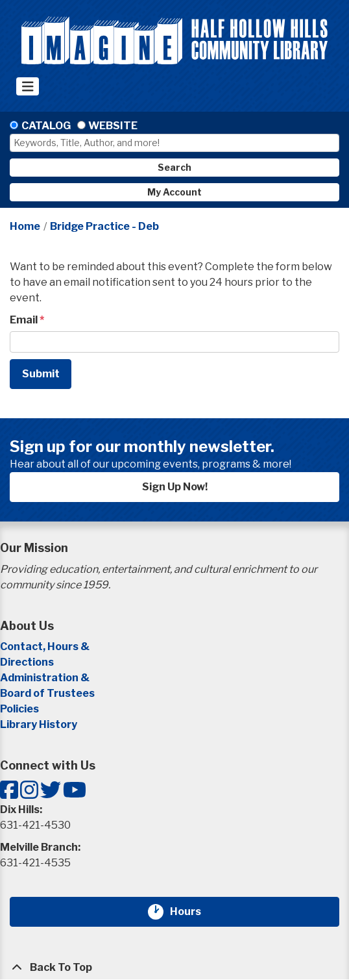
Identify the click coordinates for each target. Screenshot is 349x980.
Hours (193, 912)
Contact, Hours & (46, 647)
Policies (19, 709)
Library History (39, 724)
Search (174, 167)
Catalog (46, 126)
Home (25, 226)
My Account (174, 192)
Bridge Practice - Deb (104, 226)
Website (113, 126)
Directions (27, 662)
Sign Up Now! (175, 487)
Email (24, 320)
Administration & (46, 678)
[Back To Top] (174, 968)
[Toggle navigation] (28, 86)
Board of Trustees (47, 693)
